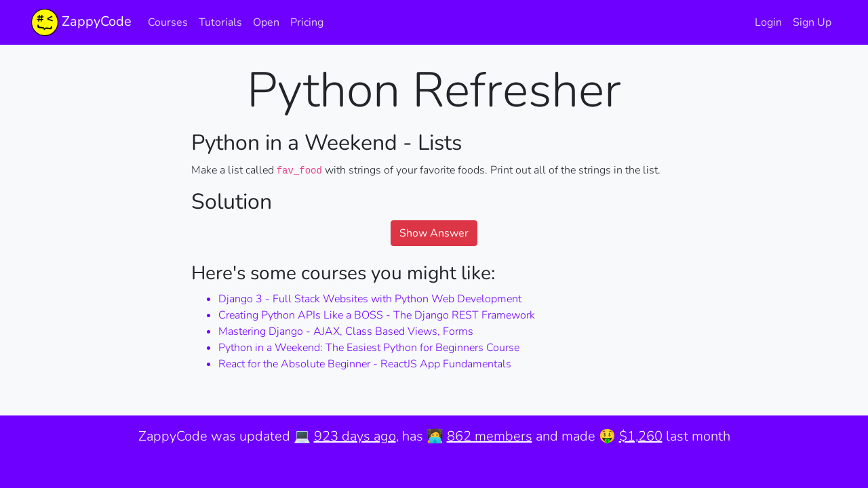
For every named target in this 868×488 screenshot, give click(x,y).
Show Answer (434, 233)
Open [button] (266, 22)
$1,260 (641, 436)
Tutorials (220, 22)
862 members (490, 436)
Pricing (307, 22)
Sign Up (812, 22)
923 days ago (355, 436)
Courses (168, 22)
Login (768, 22)
